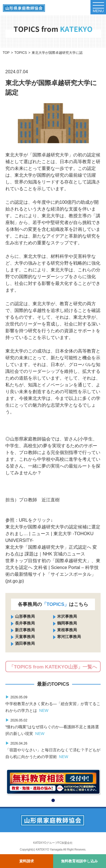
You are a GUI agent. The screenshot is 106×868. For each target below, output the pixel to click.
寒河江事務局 (69, 637)
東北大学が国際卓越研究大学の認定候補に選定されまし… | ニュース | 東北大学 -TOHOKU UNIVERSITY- (53, 534)
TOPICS (21, 53)
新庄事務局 (25, 630)
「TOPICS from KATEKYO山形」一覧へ (53, 667)
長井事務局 (25, 623)
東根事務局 (67, 630)
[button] (53, 800)
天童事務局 (25, 637)
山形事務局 (25, 616)
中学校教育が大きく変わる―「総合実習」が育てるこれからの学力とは (53, 704)
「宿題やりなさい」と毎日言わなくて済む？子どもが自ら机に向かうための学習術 (53, 750)
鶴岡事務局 (67, 623)
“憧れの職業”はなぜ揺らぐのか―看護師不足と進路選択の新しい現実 (52, 727)
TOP (6, 53)
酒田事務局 (25, 643)
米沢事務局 (67, 616)
